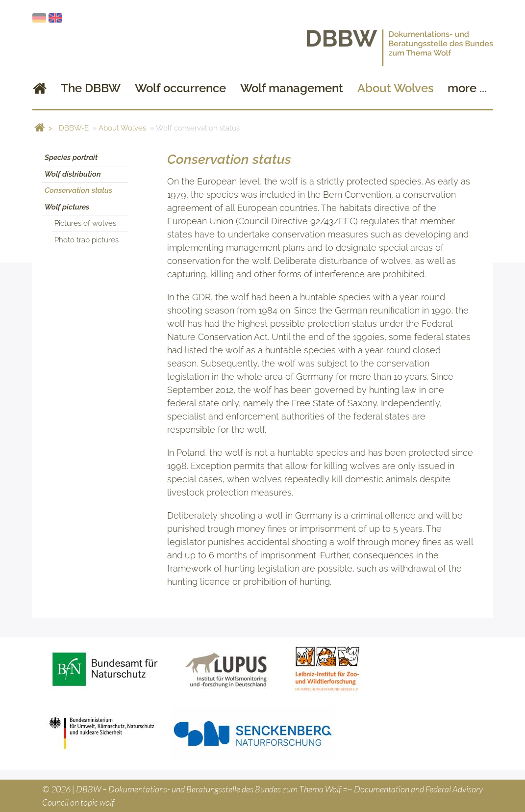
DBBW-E (74, 128)
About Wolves (122, 128)
